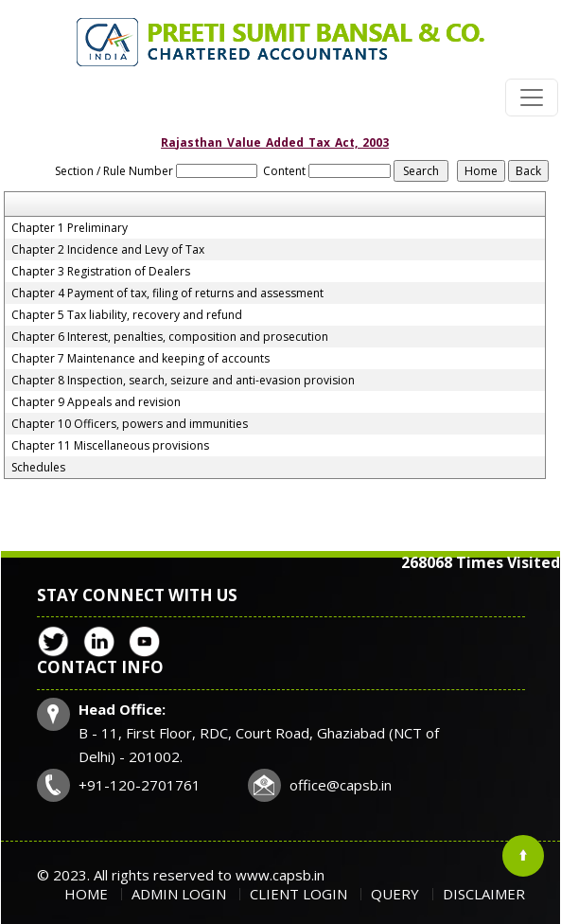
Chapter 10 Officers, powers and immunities (130, 424)
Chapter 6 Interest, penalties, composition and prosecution (170, 337)
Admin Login (179, 894)
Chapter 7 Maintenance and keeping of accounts (140, 359)
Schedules (38, 468)
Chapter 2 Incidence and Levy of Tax (108, 250)
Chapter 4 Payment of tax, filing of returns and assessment (167, 293)
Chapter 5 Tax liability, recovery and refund (127, 315)
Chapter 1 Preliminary (70, 228)
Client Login (298, 894)
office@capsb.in (341, 785)
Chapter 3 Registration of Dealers (101, 272)
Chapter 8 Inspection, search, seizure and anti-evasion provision (183, 381)
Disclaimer (484, 894)
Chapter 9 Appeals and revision (96, 402)
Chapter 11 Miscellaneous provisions (110, 446)
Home (86, 894)
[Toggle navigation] (532, 98)
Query (395, 894)
